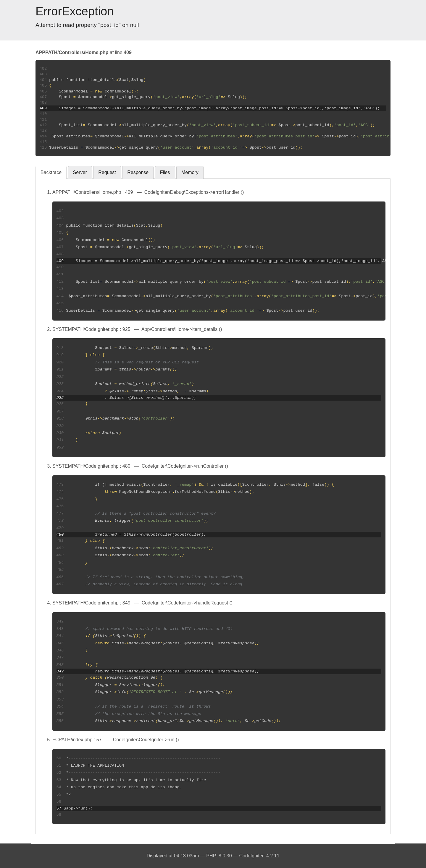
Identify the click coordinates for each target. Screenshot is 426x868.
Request (107, 172)
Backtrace (51, 172)
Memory (190, 172)
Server (80, 172)
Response (138, 172)
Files (165, 172)
